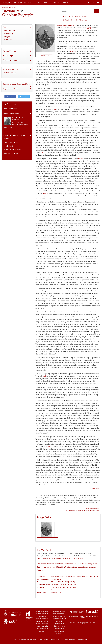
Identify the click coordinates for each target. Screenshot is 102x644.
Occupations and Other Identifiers (16, 84)
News (20, 3)
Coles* (43, 153)
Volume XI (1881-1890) (9, 8)
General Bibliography (92, 508)
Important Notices (70, 640)
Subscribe (57, 3)
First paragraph (10, 31)
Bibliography (9, 34)
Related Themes (9, 51)
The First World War (11, 142)
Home (14, 3)
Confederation (9, 146)
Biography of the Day (11, 113)
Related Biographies (11, 60)
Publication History (10, 70)
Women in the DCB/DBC (13, 150)
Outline (6, 27)
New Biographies (10, 104)
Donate (65, 3)
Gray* (89, 28)
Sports (7, 139)
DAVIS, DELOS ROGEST (18, 119)
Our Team (37, 3)
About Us (28, 3)
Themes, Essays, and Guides (14, 135)
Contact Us (47, 3)
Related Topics (9, 56)
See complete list (11, 153)
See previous (10, 128)
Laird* (44, 376)
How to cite (8, 40)
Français (7, 3)
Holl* (56, 109)
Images (7, 37)
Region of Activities (10, 89)
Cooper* (46, 193)
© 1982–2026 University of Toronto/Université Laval (83, 510)
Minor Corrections (10, 109)
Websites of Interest (84, 640)
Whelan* (51, 447)
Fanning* (73, 51)
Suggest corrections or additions (54, 640)
